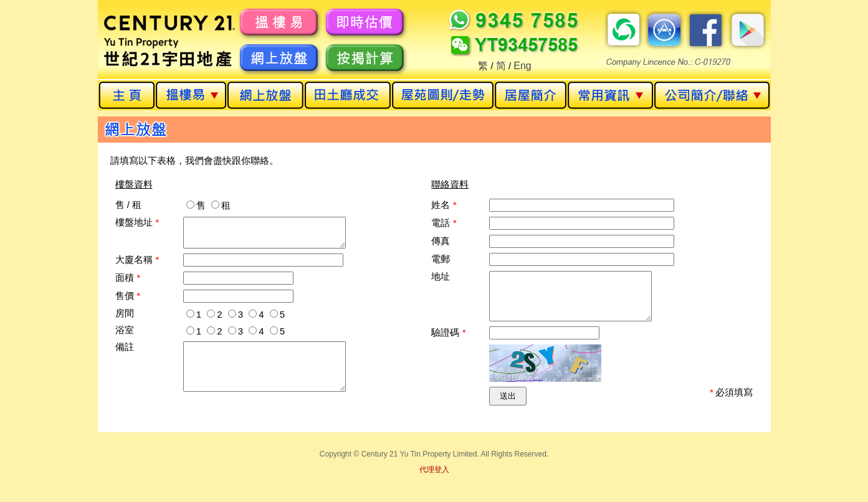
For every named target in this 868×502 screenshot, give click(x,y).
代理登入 (434, 479)
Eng (522, 66)
